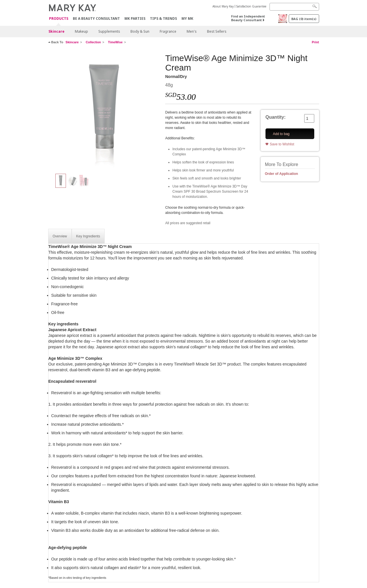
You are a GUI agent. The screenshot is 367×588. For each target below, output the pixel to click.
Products (59, 19)
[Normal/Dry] (105, 111)
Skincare (56, 31)
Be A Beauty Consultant (96, 18)
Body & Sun (140, 31)
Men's (192, 31)
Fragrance (168, 31)
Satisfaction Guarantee (251, 6)
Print (315, 42)
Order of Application (282, 174)
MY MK (187, 18)
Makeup (81, 31)
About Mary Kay (223, 6)
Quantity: (276, 117)
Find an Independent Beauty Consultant (248, 18)
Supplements (109, 31)
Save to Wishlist (282, 144)
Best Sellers (217, 31)
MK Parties (135, 18)
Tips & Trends (163, 18)
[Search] (294, 7)
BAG (304, 19)
